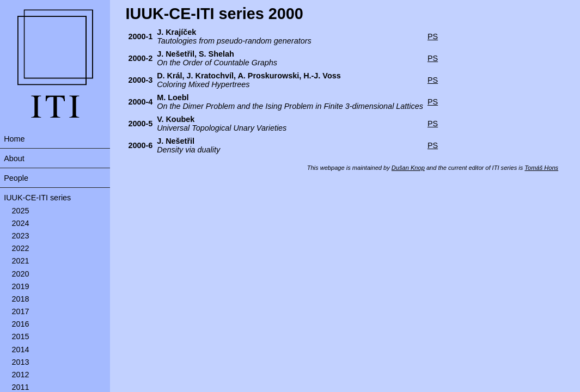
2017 (21, 311)
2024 (21, 223)
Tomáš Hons (541, 168)
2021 (21, 261)
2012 (21, 375)
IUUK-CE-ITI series (37, 198)
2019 (21, 286)
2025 (21, 211)
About (14, 158)
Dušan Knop (408, 168)
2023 (21, 236)
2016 (21, 324)
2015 (21, 336)
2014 (21, 350)
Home (14, 139)
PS (433, 36)
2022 (21, 248)
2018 (21, 299)
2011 (21, 387)
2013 (21, 362)
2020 (21, 274)
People (16, 178)
